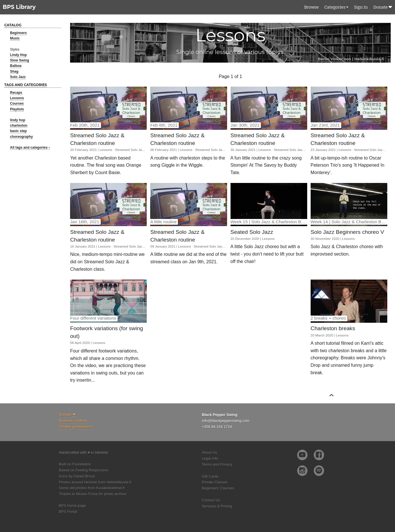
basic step (18, 131)
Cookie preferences (76, 427)
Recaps (16, 93)
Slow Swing (20, 60)
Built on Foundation (75, 464)
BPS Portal (68, 512)
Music (15, 38)
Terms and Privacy (217, 464)
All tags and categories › (30, 148)
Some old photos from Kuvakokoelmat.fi (92, 488)
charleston (19, 125)
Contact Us (211, 500)
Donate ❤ (383, 7)
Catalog (13, 25)
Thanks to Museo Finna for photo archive (93, 494)
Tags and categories (26, 85)
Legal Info (210, 458)
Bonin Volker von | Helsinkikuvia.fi (351, 59)
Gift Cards (210, 476)
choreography (21, 137)
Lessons (17, 98)
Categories (335, 7)
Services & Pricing (217, 506)
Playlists (17, 109)
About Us (210, 452)
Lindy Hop (18, 55)
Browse (311, 7)
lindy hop (18, 120)
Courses (17, 103)
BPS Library (19, 7)
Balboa (16, 66)
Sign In (361, 7)
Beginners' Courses (218, 488)
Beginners (18, 33)
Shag (14, 71)
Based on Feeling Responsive (84, 470)
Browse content (73, 421)
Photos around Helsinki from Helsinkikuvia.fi (95, 482)
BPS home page (73, 506)
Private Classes (215, 482)
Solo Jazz (18, 77)
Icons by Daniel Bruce (77, 476)
